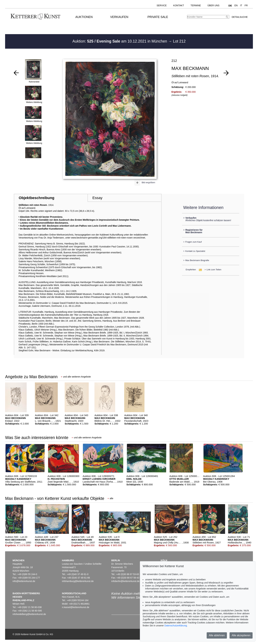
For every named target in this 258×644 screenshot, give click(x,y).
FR (246, 5)
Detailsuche (240, 17)
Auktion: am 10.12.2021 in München (120, 41)
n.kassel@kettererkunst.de (76, 607)
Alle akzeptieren (241, 635)
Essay (97, 198)
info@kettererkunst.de (24, 581)
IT (241, 5)
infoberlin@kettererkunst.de (125, 581)
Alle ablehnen (217, 635)
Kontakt (179, 5)
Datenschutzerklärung (176, 626)
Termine (196, 5)
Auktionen (84, 17)
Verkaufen (119, 17)
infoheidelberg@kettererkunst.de (29, 614)
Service (162, 5)
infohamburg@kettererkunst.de (78, 581)
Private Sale (158, 17)
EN (236, 5)
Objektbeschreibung (37, 198)
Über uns (213, 5)
